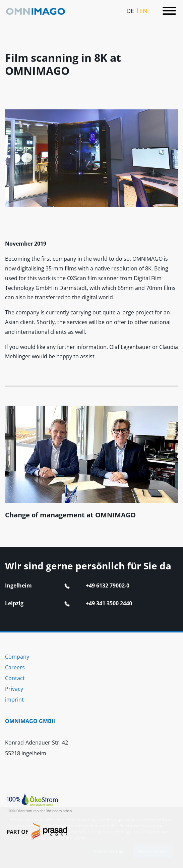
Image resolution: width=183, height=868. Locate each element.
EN (143, 10)
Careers (15, 667)
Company (17, 657)
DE (130, 10)
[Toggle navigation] (169, 11)
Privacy (14, 689)
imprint (14, 700)
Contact (15, 678)
